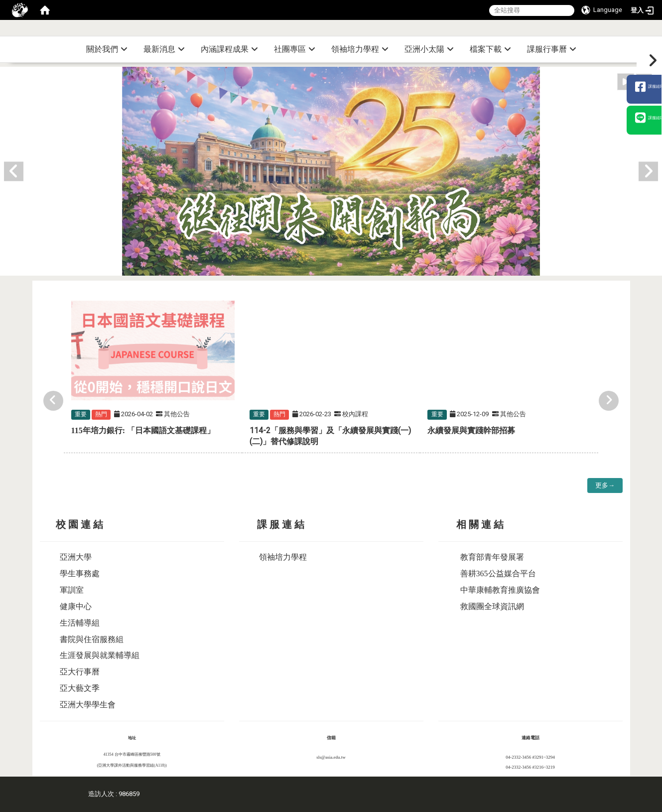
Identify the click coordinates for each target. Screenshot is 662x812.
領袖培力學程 (360, 49)
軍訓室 (72, 590)
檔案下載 (490, 49)
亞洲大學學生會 (88, 705)
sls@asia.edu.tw (331, 757)
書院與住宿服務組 (92, 639)
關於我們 (107, 49)
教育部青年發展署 (492, 557)
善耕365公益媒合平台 (498, 573)
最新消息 (164, 49)
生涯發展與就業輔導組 (100, 655)
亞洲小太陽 (429, 49)
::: (658, 32)
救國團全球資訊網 (492, 606)
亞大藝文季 (80, 688)
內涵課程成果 (229, 49)
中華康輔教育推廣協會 (500, 590)
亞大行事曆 (80, 672)
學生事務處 (80, 573)
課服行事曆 (552, 49)
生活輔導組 (80, 623)
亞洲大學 (76, 557)
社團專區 (295, 49)
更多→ (605, 485)
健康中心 (76, 606)
